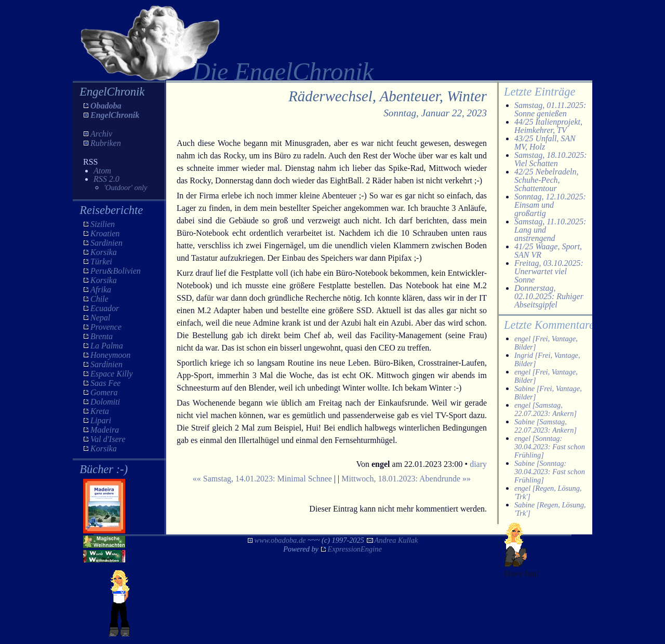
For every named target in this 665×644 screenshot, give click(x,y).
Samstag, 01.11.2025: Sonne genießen (550, 109)
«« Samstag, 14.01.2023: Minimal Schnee (262, 479)
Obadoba (106, 106)
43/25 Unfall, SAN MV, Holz (545, 143)
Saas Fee (105, 383)
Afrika (101, 290)
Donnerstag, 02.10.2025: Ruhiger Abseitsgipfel (549, 296)
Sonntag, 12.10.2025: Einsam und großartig (550, 205)
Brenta (102, 336)
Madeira (105, 430)
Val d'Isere (108, 439)
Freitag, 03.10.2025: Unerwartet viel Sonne (549, 271)
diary (478, 464)
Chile (99, 299)
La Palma (107, 346)
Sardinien (107, 243)
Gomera (104, 392)
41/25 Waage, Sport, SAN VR (548, 251)
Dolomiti (105, 402)
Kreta (100, 411)
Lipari (101, 420)
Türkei (101, 261)
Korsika (104, 252)
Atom (102, 171)
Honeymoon (110, 355)
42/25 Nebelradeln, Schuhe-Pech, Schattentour (547, 180)
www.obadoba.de (280, 540)
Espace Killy (111, 374)
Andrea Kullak (396, 540)
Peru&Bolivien (116, 271)
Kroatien (105, 233)
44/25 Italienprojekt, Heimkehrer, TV (548, 126)
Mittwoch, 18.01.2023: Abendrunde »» (406, 479)
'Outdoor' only (125, 187)
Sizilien (103, 224)
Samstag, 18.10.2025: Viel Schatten (551, 159)
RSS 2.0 (107, 179)
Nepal (100, 318)
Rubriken (106, 143)
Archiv (101, 134)
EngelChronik (115, 115)
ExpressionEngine (355, 549)
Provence (106, 327)
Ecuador (105, 308)
